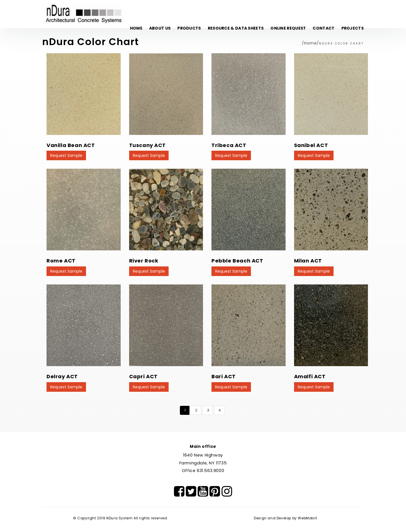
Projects (353, 28)
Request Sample (66, 155)
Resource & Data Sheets (236, 28)
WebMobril (307, 518)
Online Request (288, 28)
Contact (324, 28)
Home (136, 28)
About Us (160, 28)
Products (189, 28)
